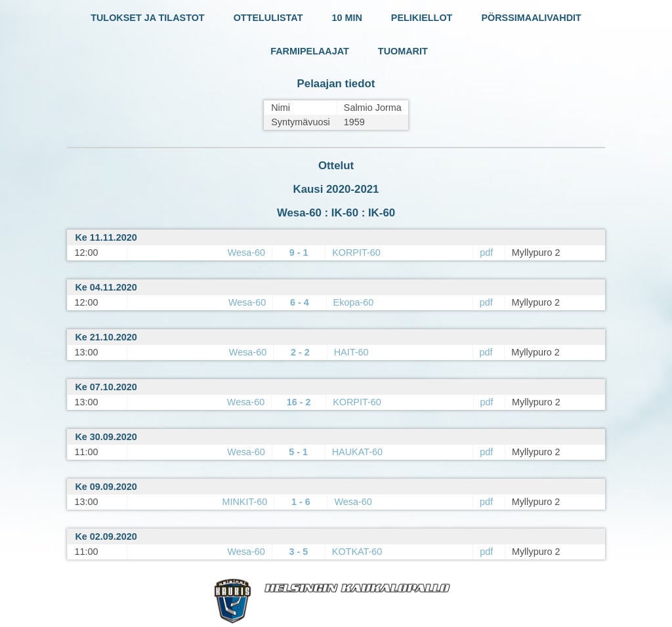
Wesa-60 (246, 253)
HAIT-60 (351, 352)
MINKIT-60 (244, 502)
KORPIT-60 (356, 253)
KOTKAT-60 (357, 552)
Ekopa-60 (354, 302)
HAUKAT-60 (357, 452)
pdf (486, 253)
